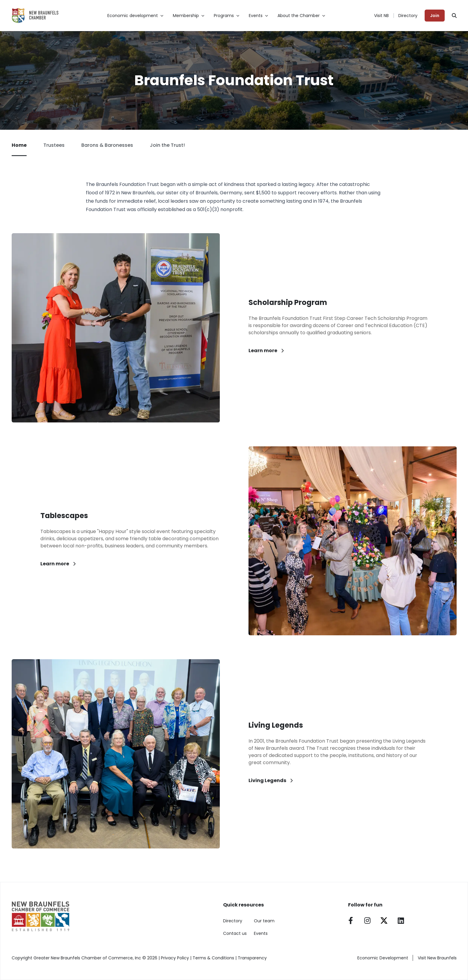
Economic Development (383, 958)
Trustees (54, 145)
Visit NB (381, 16)
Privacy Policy (175, 958)
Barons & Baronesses (107, 145)
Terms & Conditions (213, 958)
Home (19, 149)
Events (261, 933)
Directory (408, 16)
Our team (264, 921)
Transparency (252, 958)
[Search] (454, 16)
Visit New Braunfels (437, 958)
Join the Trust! (167, 145)
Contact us (235, 933)
